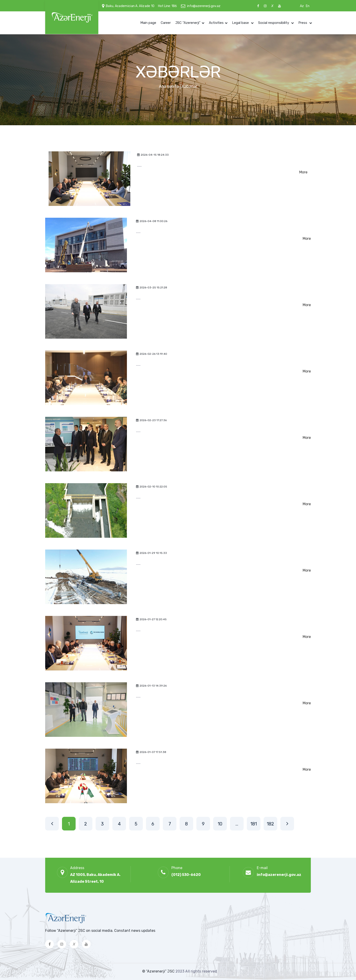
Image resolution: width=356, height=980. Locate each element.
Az (302, 6)
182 (270, 824)
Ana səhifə (169, 86)
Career (166, 23)
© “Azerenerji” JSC (159, 971)
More (303, 172)
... (237, 824)
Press (303, 23)
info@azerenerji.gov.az (204, 6)
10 (220, 824)
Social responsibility (274, 23)
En (308, 6)
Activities (216, 23)
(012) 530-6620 (186, 875)
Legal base (241, 23)
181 (254, 824)
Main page (148, 23)
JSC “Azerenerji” (188, 23)
